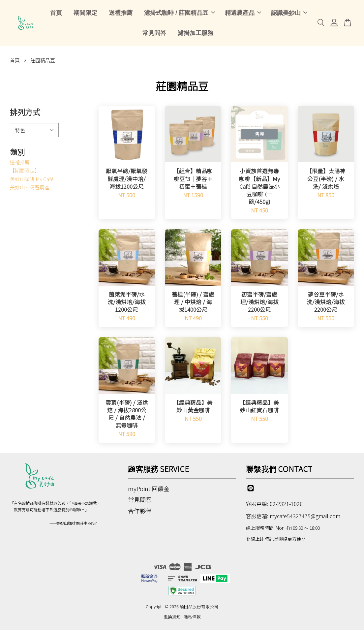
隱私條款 (192, 617)
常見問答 (154, 33)
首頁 (56, 13)
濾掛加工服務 (196, 33)
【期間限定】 (25, 171)
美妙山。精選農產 (30, 188)
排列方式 (25, 112)
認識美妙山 (289, 13)
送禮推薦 (121, 13)
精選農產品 (243, 13)
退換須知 (172, 617)
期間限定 (85, 13)
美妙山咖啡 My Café (32, 179)
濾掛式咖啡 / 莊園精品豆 (180, 13)
